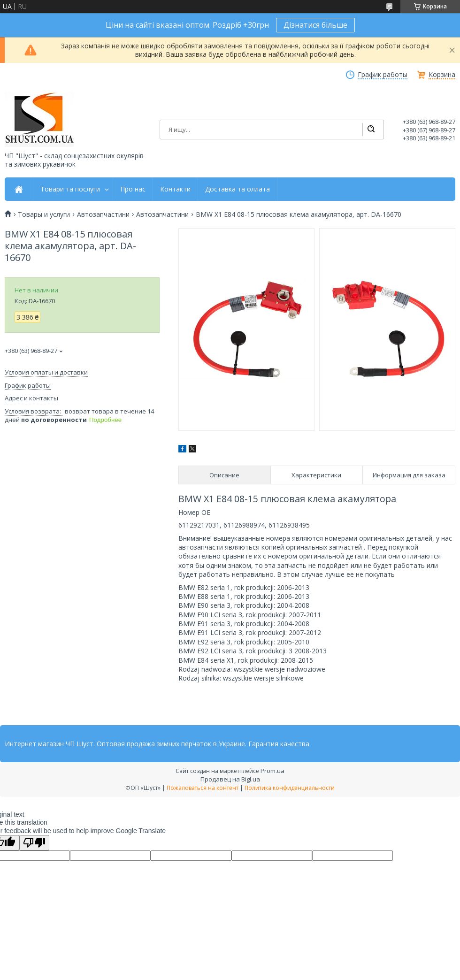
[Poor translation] (34, 843)
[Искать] (371, 130)
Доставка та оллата (238, 189)
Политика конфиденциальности (290, 788)
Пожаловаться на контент (203, 788)
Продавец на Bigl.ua (230, 779)
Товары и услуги (44, 214)
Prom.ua (272, 771)
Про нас (133, 189)
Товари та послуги (70, 189)
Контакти (175, 189)
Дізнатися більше (315, 25)
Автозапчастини (103, 214)
